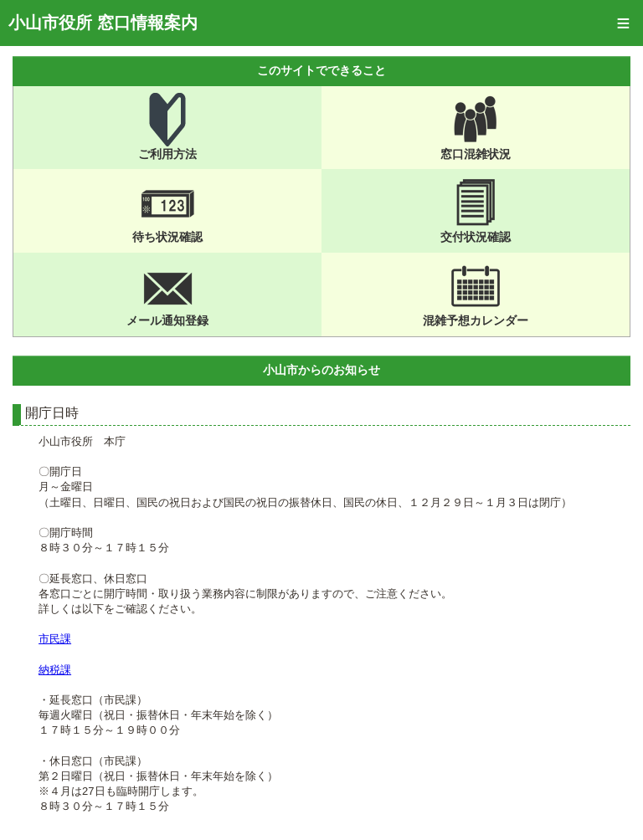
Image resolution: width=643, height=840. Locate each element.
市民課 (55, 639)
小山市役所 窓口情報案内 (103, 23)
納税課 (55, 670)
